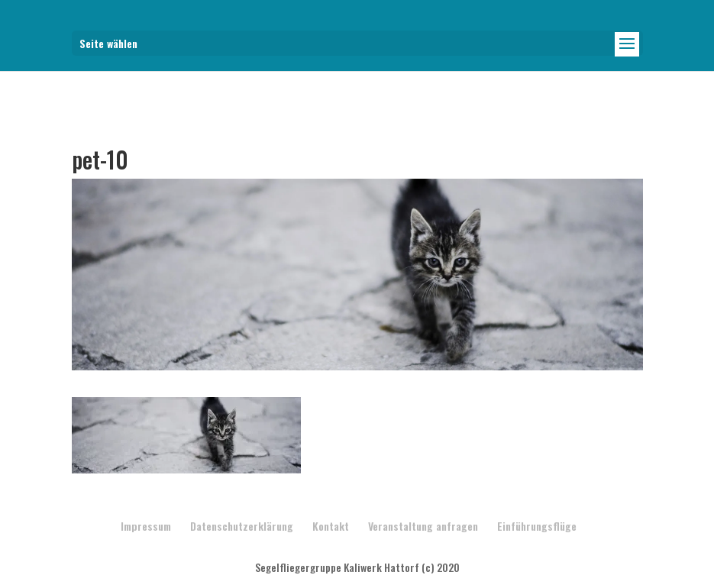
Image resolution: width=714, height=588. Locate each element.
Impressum (146, 526)
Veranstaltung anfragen (423, 526)
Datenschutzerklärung (242, 526)
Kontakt (331, 526)
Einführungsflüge (537, 526)
